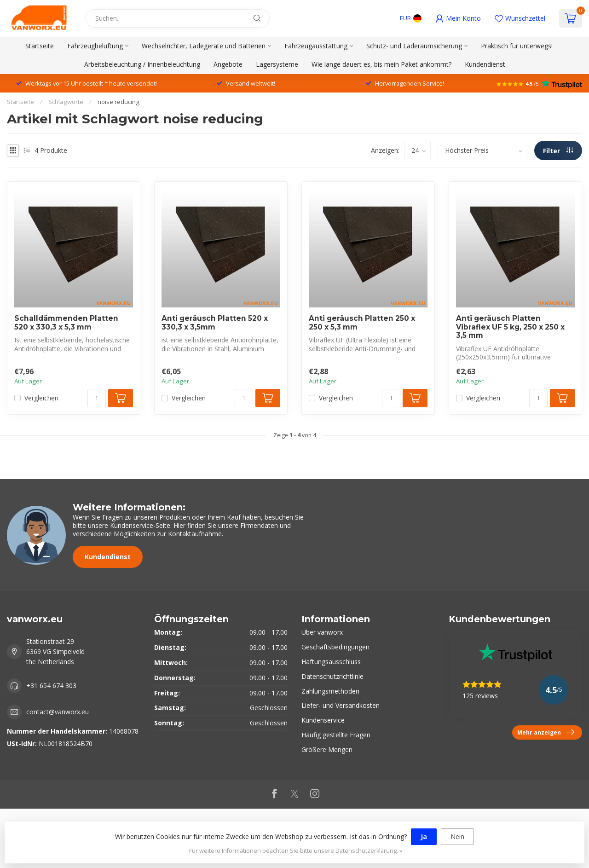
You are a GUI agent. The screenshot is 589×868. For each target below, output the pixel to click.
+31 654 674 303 (51, 686)
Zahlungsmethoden (330, 691)
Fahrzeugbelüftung (95, 46)
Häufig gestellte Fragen (336, 735)
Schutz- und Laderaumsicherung (414, 46)
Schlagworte (66, 102)
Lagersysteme (277, 64)
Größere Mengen (327, 749)
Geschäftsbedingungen (335, 647)
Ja (424, 836)
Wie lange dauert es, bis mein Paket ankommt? (381, 64)
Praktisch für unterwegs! (517, 46)
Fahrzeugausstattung (316, 46)
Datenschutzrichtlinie (332, 676)
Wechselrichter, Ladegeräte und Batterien (204, 46)
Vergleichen (41, 398)
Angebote (228, 64)
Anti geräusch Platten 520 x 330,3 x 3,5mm (215, 323)
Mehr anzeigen (546, 732)
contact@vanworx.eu (58, 712)
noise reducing (118, 102)
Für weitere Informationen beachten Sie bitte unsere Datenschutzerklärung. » (296, 851)
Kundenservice (323, 720)
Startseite (40, 46)
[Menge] (97, 398)
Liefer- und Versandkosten (341, 705)
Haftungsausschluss (331, 662)
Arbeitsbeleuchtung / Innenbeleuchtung (142, 64)
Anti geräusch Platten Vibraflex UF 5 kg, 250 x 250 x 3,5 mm (510, 327)
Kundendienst (485, 64)
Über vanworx (322, 632)
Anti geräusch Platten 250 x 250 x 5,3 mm (362, 323)
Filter (558, 151)
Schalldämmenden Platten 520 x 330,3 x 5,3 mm (66, 323)
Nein (457, 836)
